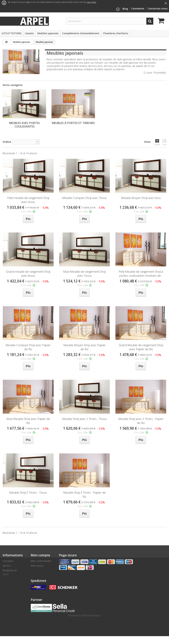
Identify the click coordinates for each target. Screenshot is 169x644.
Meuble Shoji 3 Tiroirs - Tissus (28, 492)
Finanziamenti (11, 591)
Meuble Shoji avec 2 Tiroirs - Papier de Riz (141, 421)
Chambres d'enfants (115, 33)
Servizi (7, 566)
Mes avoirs (37, 566)
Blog (125, 9)
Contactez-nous (158, 8)
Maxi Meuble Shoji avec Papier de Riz (28, 421)
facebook (118, 9)
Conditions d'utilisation (10, 585)
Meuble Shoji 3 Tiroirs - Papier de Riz (84, 494)
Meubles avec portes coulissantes (24, 125)
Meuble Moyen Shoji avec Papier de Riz (84, 347)
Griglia (157, 142)
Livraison (8, 578)
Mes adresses (39, 570)
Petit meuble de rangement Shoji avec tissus (28, 200)
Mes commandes (41, 561)
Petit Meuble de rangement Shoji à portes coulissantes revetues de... (141, 274)
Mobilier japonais (48, 33)
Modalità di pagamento (10, 572)
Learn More (92, 2)
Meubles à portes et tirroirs (73, 123)
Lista (164, 142)
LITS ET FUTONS (12, 33)
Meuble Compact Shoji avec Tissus (84, 198)
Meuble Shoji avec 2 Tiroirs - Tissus (84, 419)
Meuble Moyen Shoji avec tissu (141, 198)
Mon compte (40, 555)
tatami (29, 33)
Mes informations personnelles (42, 577)
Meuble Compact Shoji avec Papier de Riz (28, 347)
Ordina (7, 142)
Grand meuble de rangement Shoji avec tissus (28, 274)
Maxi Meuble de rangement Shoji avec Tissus (84, 274)
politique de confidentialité (12, 598)
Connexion (138, 8)
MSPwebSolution (91, 623)
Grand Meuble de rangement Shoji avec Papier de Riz (141, 347)
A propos (8, 561)
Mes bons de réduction (38, 585)
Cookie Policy (11, 612)
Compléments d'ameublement (81, 33)
